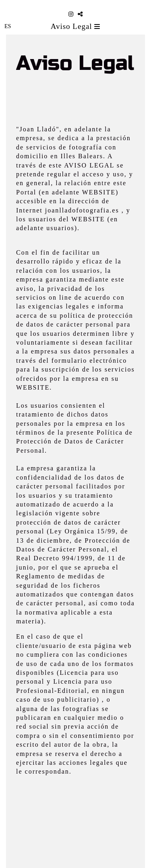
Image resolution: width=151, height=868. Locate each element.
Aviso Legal (76, 26)
